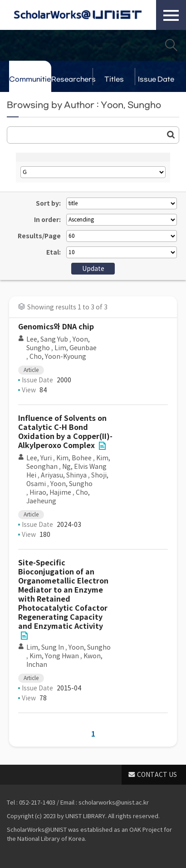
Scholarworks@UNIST (78, 15)
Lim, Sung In (45, 647)
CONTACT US (157, 775)
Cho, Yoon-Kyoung (58, 357)
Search (171, 45)
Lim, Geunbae (76, 348)
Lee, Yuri (39, 458)
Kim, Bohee (74, 458)
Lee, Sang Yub (47, 339)
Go (171, 135)
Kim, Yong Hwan (54, 656)
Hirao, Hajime (50, 492)
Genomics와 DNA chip (56, 327)
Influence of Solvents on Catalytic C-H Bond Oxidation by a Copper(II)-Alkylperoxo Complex (65, 432)
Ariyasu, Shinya (64, 475)
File (102, 446)
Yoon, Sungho (71, 484)
